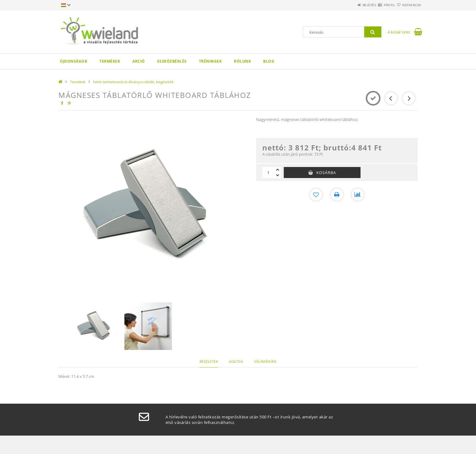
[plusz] (278, 170)
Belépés (351, 5)
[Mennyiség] (268, 173)
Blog (269, 61)
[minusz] (278, 175)
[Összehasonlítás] (358, 195)
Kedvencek (408, 5)
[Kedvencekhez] (316, 195)
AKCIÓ (139, 61)
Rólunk (242, 61)
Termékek (110, 61)
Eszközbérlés (172, 61)
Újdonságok (74, 61)
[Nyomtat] (337, 195)
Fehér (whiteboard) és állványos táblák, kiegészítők (133, 82)
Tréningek (211, 61)
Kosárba (326, 173)
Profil (379, 5)
